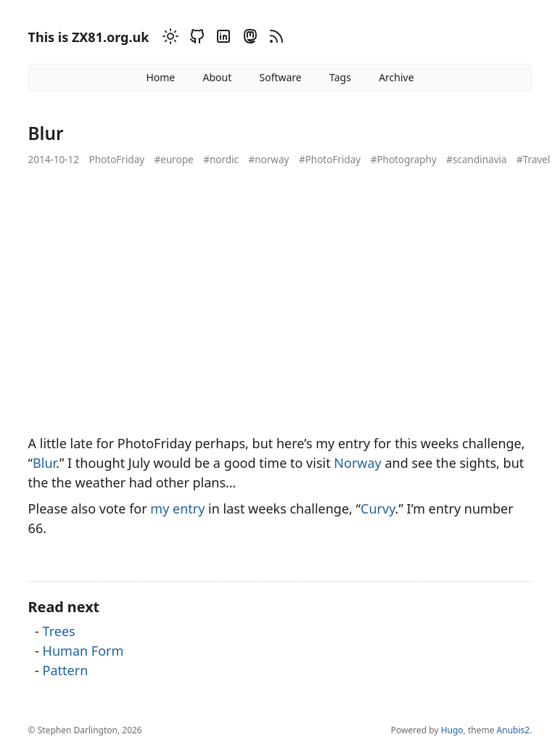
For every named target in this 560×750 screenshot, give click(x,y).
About (217, 77)
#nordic (221, 160)
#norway (269, 160)
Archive (396, 77)
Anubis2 (514, 730)
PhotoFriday (117, 160)
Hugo (452, 730)
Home (160, 77)
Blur (44, 463)
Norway (357, 463)
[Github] (195, 39)
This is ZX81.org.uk (89, 37)
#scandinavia (476, 160)
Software (280, 77)
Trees (59, 631)
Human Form (83, 651)
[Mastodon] (248, 39)
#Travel (533, 160)
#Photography (404, 160)
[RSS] (274, 39)
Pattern (66, 670)
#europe (174, 160)
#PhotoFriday (330, 160)
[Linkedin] (221, 39)
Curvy (378, 508)
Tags (340, 77)
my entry (177, 508)
